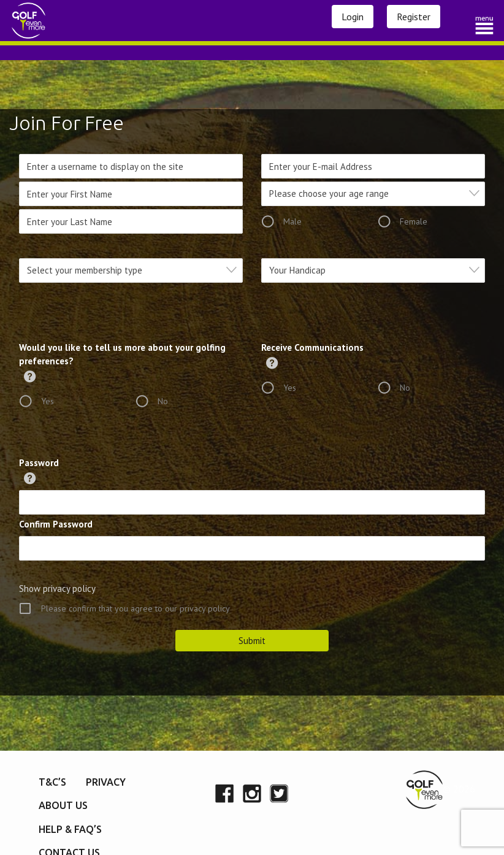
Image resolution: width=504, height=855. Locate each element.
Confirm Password (56, 524)
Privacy (106, 782)
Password (39, 463)
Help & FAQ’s (70, 829)
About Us (63, 805)
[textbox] (377, 194)
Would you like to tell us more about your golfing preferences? (122, 354)
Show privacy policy (57, 589)
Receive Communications (312, 347)
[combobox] (373, 194)
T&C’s (52, 782)
